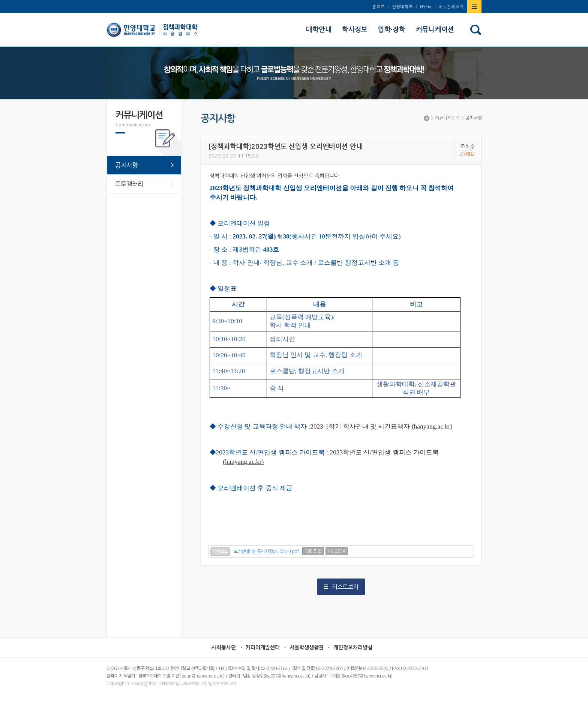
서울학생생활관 (307, 648)
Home (427, 118)
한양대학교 (402, 7)
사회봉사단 (224, 648)
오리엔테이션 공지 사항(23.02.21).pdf (266, 552)
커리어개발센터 (263, 648)
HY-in (426, 7)
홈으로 (378, 7)
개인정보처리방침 (353, 648)
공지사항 (474, 118)
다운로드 (220, 552)
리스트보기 (345, 587)
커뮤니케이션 (447, 118)
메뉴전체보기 (451, 7)
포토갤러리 (129, 184)
